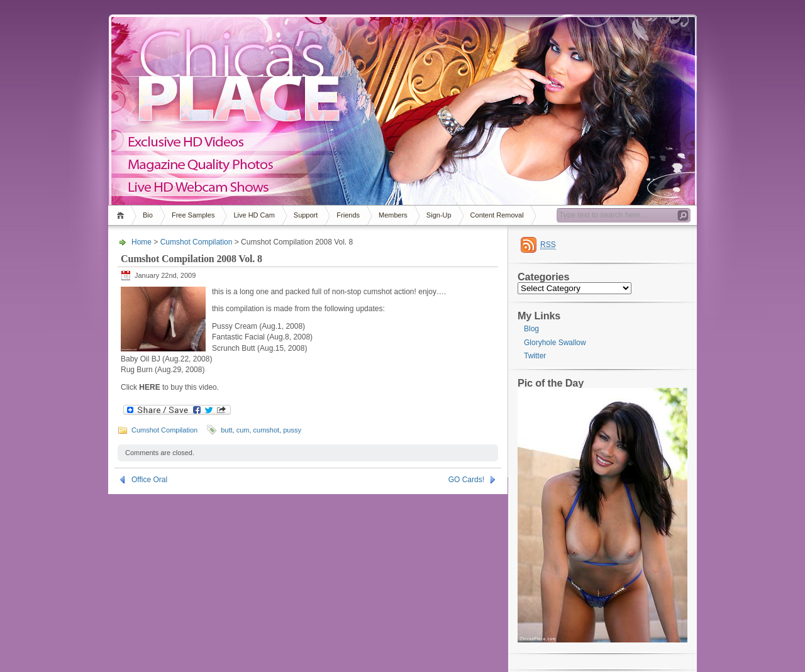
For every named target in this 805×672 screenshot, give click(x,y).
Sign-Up (439, 215)
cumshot (267, 430)
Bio (148, 215)
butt (226, 430)
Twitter (535, 356)
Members (393, 215)
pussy (292, 430)
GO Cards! (466, 480)
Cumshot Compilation (197, 242)
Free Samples (193, 215)
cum (243, 430)
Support (306, 215)
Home (122, 215)
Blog (531, 329)
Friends (348, 215)
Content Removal (497, 215)
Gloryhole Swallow (555, 343)
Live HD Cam (254, 215)
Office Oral (149, 480)
